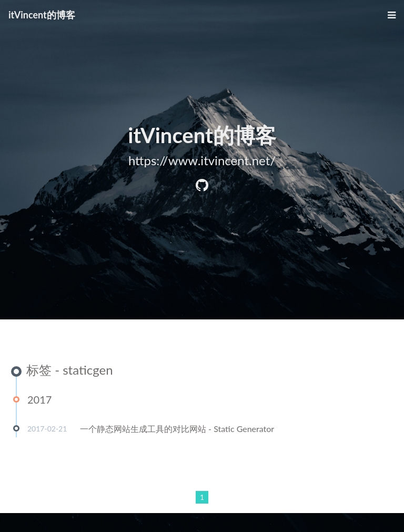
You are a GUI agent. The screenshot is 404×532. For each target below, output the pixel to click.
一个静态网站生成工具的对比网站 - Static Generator (177, 429)
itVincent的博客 (42, 15)
